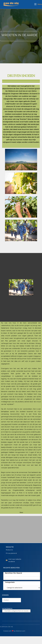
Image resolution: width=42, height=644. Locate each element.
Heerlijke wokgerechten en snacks (16, 611)
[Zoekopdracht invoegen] (12, 600)
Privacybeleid (11, 553)
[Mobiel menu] (38, 4)
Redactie (9, 550)
